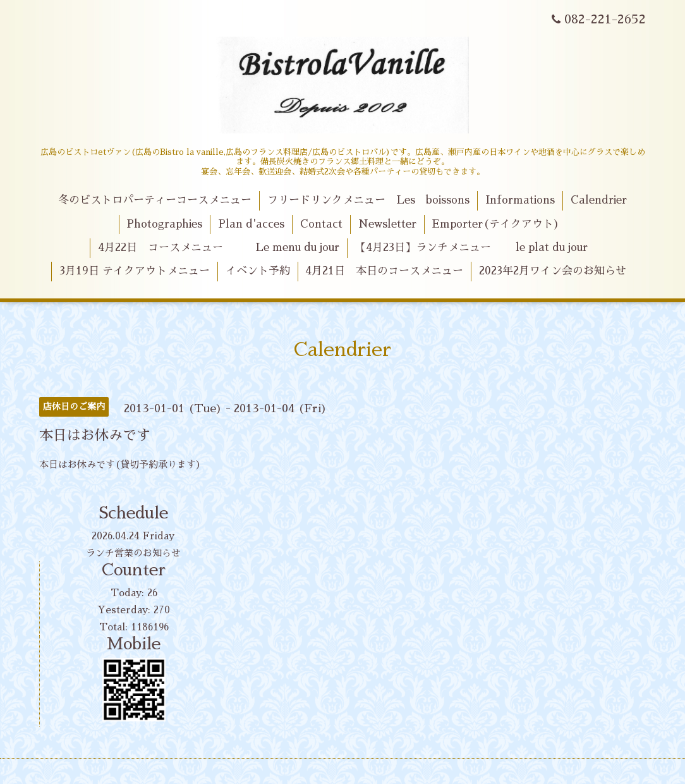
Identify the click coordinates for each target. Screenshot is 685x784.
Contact (321, 224)
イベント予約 (258, 271)
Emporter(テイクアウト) (496, 224)
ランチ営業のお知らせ (133, 553)
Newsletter (387, 224)
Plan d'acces (251, 224)
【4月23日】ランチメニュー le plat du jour (471, 248)
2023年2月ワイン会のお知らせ (553, 271)
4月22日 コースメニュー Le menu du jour (219, 248)
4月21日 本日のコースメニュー (384, 271)
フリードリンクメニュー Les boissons (368, 200)
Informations (520, 200)
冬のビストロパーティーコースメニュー (155, 200)
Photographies (164, 224)
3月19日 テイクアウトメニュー (135, 271)
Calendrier (599, 200)
